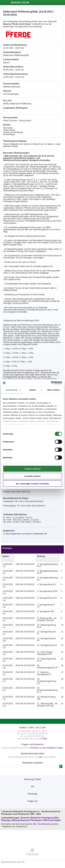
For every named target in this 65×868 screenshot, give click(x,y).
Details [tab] (32, 390)
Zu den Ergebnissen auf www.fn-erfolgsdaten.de (25, 534)
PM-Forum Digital (52, 820)
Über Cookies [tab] (53, 390)
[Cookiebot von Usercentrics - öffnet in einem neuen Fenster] (51, 383)
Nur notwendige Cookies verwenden (32, 484)
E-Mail (44, 739)
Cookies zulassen (32, 469)
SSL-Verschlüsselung (42, 824)
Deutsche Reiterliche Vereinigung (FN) (39, 818)
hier (40, 757)
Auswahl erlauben (32, 476)
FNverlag (6, 820)
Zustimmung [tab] (12, 390)
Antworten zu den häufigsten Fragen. (47, 748)
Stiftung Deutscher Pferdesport (27, 820)
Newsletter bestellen (32, 763)
